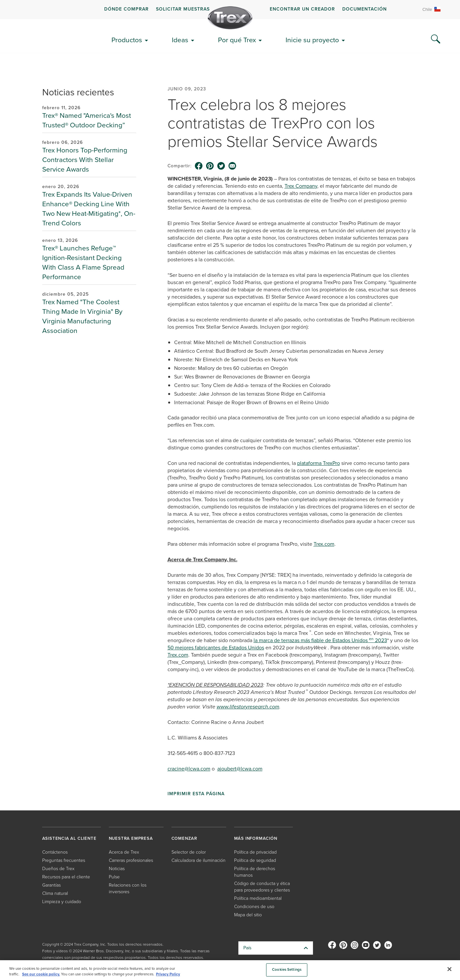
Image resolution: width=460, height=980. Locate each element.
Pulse (114, 877)
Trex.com (324, 544)
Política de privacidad (255, 852)
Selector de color (189, 852)
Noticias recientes (78, 92)
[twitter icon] (221, 166)
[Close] (449, 969)
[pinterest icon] (210, 166)
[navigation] (230, 10)
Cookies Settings (287, 970)
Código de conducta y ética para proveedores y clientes (262, 887)
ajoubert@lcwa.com (240, 769)
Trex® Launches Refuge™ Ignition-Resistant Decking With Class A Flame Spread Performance (83, 262)
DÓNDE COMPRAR (126, 9)
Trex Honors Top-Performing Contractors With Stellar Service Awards (85, 160)
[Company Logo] (230, 18)
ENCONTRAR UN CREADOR (302, 9)
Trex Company (301, 186)
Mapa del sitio (248, 915)
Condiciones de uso (254, 907)
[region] (230, 970)
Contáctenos (55, 852)
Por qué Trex (237, 40)
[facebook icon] (199, 166)
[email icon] (232, 166)
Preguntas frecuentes (64, 860)
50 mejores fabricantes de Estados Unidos (216, 648)
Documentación (365, 9)
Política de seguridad (255, 860)
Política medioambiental (258, 898)
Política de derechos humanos (255, 872)
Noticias (117, 869)
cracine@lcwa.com (189, 769)
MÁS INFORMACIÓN (256, 838)
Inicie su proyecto (312, 40)
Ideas (180, 40)
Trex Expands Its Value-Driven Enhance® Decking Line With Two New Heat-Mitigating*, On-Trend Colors (89, 209)
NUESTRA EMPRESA (131, 838)
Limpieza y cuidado (62, 902)
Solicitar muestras (183, 9)
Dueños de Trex (58, 869)
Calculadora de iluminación (199, 860)
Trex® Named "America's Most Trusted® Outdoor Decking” (87, 120)
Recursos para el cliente (66, 877)
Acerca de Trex (124, 852)
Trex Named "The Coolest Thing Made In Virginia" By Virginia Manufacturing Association (82, 316)
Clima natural (55, 893)
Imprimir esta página (196, 794)
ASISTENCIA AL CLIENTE (69, 838)
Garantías (51, 885)
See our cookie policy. (41, 974)
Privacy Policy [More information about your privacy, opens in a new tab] (168, 974)
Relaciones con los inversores (128, 888)
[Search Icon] (436, 39)
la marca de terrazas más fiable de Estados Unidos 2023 (320, 640)
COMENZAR (184, 838)
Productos (127, 40)
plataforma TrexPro (319, 463)
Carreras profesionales (131, 860)
